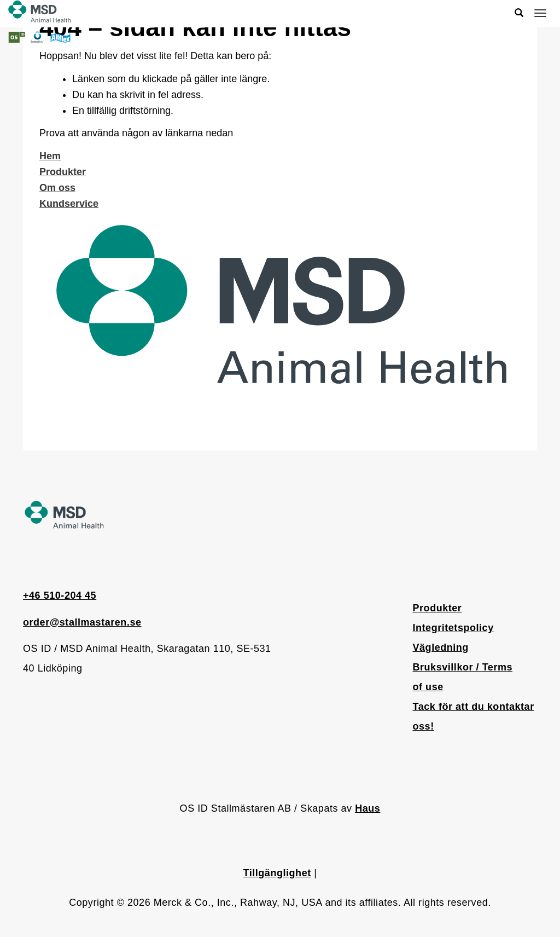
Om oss (57, 188)
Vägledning (441, 647)
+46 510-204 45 (60, 595)
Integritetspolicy (453, 628)
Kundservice (69, 204)
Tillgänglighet (277, 873)
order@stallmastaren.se (82, 622)
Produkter (63, 172)
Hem (50, 156)
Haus (367, 808)
